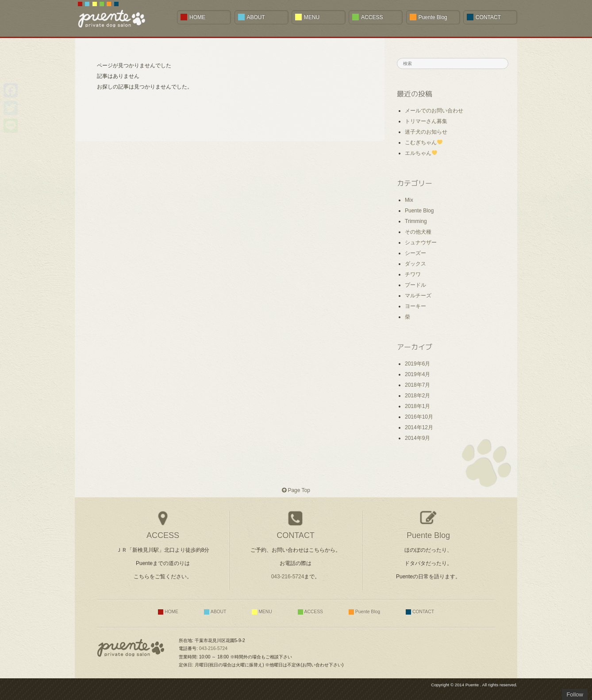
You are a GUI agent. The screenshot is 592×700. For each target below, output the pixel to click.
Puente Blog (419, 211)
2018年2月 (417, 396)
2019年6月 (417, 364)
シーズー (415, 253)
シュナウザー (421, 242)
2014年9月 (417, 438)
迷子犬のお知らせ (426, 132)
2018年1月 (417, 406)
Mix (409, 200)
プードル (415, 285)
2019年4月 (417, 374)
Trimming (416, 221)
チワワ (413, 274)
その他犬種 (418, 232)
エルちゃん (421, 153)
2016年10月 (419, 417)
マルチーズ (418, 296)
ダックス (415, 264)
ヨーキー (415, 306)
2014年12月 (419, 427)
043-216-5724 (288, 577)
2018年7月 (417, 385)
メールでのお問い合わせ (434, 111)
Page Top (296, 490)
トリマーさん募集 (426, 121)
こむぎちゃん (424, 142)
